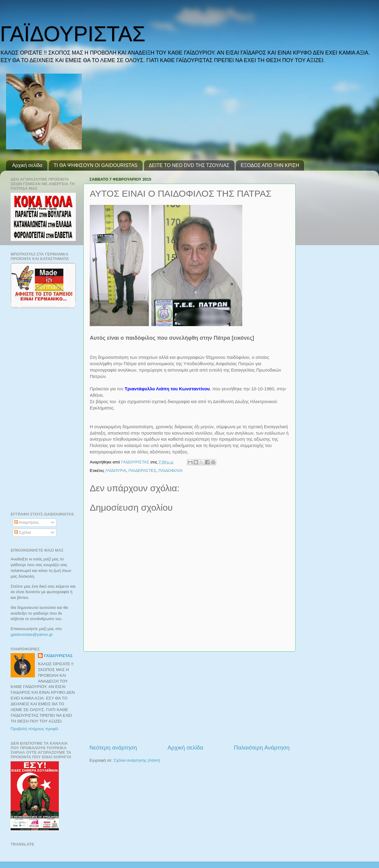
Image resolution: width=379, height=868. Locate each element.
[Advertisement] (190, 698)
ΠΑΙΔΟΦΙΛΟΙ (171, 471)
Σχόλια (23, 532)
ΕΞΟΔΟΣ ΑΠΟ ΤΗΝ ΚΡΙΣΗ (270, 165)
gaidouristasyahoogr (32, 634)
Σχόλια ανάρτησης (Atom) (137, 760)
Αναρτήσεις (27, 522)
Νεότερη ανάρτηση (113, 748)
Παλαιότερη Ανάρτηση (262, 748)
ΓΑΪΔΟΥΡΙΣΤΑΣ (73, 34)
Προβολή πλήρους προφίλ (34, 729)
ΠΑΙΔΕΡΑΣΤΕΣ (142, 471)
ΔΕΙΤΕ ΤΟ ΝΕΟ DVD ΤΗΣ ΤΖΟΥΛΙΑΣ (189, 165)
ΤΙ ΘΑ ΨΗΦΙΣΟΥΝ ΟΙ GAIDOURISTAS (96, 165)
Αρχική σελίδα (27, 165)
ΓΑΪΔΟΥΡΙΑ (116, 471)
